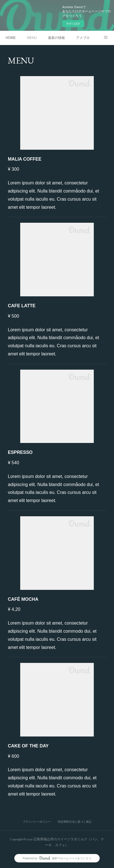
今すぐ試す (73, 24)
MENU (32, 38)
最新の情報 (56, 38)
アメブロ (83, 38)
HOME (11, 38)
